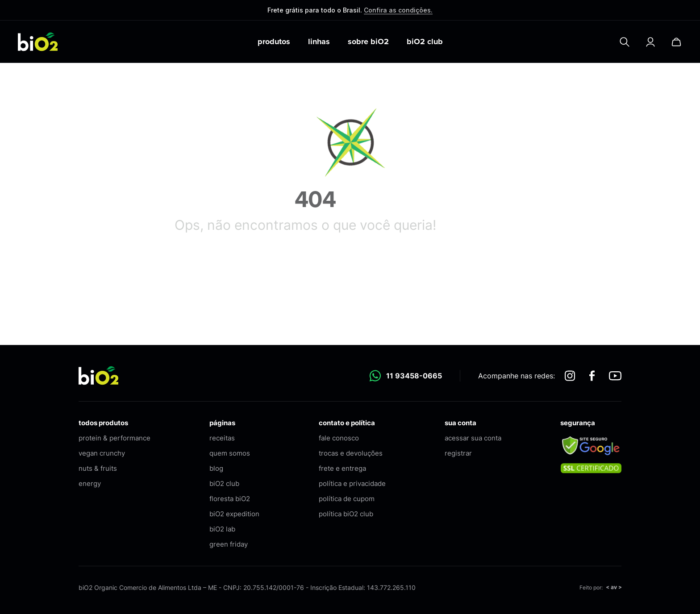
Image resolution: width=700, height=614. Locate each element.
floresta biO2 (230, 499)
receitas (222, 438)
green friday (229, 544)
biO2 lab (222, 529)
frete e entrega (342, 468)
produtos (274, 41)
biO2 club (425, 41)
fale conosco (339, 438)
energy (90, 483)
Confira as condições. (398, 10)
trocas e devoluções (351, 453)
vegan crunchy (102, 453)
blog (216, 468)
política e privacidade (352, 483)
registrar (458, 453)
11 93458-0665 (406, 376)
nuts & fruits (98, 468)
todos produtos (103, 423)
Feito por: (600, 587)
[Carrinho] (676, 42)
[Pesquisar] (625, 42)
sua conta (460, 423)
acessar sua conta (473, 438)
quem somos (230, 453)
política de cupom (347, 499)
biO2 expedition (234, 514)
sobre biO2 (368, 41)
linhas (319, 41)
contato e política (347, 423)
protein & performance (115, 438)
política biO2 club (346, 514)
